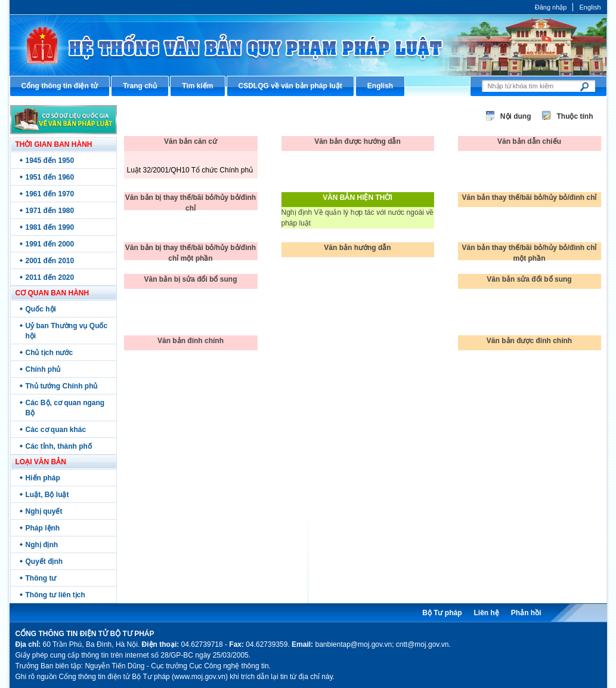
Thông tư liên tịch (55, 595)
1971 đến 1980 (50, 211)
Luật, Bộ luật (47, 495)
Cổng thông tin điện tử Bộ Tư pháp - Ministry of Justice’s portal (308, 45)
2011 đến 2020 (50, 277)
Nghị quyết (44, 511)
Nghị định (42, 545)
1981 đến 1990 (50, 227)
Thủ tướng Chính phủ (62, 386)
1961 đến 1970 (50, 194)
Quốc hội (41, 309)
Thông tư (41, 578)
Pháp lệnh (43, 528)
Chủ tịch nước (49, 353)
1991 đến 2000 (50, 244)
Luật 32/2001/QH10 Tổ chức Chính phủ (190, 170)
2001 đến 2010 (50, 261)
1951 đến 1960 (50, 177)
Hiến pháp (43, 478)
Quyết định (44, 561)
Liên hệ (486, 613)
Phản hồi (526, 613)
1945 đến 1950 (50, 161)
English (590, 7)
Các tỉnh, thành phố (59, 446)
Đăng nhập (551, 7)
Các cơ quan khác (56, 430)
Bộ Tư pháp (442, 613)
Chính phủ (43, 369)
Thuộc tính (575, 116)
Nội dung (516, 116)
